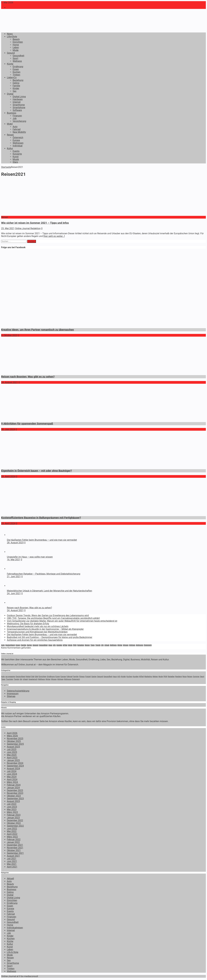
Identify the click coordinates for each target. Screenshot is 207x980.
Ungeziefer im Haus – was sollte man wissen (30, 557)
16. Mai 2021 (14, 560)
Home (16, 45)
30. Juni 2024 (8, 429)
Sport (15, 58)
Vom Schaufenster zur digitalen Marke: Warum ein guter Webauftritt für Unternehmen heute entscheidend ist (62, 621)
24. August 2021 (10, 382)
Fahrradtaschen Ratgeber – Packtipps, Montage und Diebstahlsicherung (44, 574)
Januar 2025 (13, 760)
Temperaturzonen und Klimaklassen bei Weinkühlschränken (37, 632)
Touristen (10, 679)
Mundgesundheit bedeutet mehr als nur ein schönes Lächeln (38, 626)
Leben (16, 47)
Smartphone (19, 107)
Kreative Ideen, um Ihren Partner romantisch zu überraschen (38, 330)
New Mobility (19, 132)
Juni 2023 (12, 807)
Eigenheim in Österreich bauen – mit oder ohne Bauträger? (37, 471)
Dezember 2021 (15, 845)
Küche (10, 64)
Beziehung (18, 80)
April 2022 (12, 834)
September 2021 (15, 853)
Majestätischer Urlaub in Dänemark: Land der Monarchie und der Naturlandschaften (49, 591)
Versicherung (19, 121)
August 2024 (13, 769)
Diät (33, 677)
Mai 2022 (12, 831)
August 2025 (13, 747)
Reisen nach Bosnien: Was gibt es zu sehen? (28, 377)
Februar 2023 (14, 815)
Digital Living (19, 97)
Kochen (16, 72)
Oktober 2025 (14, 741)
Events (16, 151)
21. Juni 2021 (14, 577)
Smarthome (19, 105)
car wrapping (10, 677)
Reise (185, 677)
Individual (18, 146)
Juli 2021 (12, 859)
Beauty (16, 39)
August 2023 (13, 801)
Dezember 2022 (15, 820)
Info (54, 645)
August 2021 (13, 856)
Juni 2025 (12, 752)
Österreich (18, 138)
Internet (17, 102)
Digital (10, 94)
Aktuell (10, 879)
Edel (37, 677)
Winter (120, 645)
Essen (16, 69)
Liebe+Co (12, 77)
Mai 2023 (12, 809)
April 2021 (12, 867)
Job (15, 118)
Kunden (59, 645)
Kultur (10, 148)
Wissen (126, 645)
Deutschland (10, 645)
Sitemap (11, 696)
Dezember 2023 (15, 790)
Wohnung (140, 645)
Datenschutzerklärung (18, 691)
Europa (16, 140)
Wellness (17, 61)
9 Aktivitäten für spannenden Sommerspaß (27, 424)
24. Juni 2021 (14, 593)
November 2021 (15, 848)
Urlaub (107, 645)
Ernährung (18, 67)
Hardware (18, 99)
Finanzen (17, 116)
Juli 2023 (12, 804)
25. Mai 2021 (8, 228)
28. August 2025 (15, 543)
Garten (29, 645)
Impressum (13, 694)
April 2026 (12, 733)
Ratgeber (81, 645)
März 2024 (12, 782)
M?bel (65, 645)
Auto (15, 127)
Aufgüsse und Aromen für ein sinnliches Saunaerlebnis (35, 640)
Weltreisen (18, 143)
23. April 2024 (8, 476)
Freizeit (88, 677)
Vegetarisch (33, 679)
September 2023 (15, 799)
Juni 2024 (12, 774)
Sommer (196, 677)
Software (17, 110)
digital (28, 677)
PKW (75, 645)
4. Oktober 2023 (9, 335)
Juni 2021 (12, 861)
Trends (98, 645)
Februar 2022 (14, 839)
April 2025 (12, 758)
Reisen (10, 135)
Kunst (16, 157)
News (10, 34)
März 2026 (12, 736)
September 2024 (15, 766)
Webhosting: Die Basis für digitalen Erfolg (28, 624)
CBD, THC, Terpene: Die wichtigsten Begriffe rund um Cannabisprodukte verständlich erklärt (53, 618)
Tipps (93, 645)
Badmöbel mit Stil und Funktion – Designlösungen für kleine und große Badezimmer (50, 637)
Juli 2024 (12, 771)
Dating (16, 83)
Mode (16, 50)
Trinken (16, 75)
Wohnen (132, 645)
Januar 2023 (13, 818)
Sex (15, 91)
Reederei (179, 677)
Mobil (10, 124)
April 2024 (12, 779)
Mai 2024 (12, 777)
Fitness (82, 677)
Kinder (16, 88)
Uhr (102, 645)
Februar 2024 (14, 785)
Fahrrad (17, 129)
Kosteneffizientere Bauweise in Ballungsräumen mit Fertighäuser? (41, 518)
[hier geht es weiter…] (54, 236)
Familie (16, 86)
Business (12, 113)
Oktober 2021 (14, 850)
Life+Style (12, 37)
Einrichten (18, 42)
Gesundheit (18, 56)
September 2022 (15, 826)
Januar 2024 (13, 788)
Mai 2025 (12, 755)
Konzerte (17, 154)
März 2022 (12, 837)
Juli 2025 (12, 749)
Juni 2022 (12, 829)
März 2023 (12, 812)
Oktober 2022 (14, 823)
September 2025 (15, 744)
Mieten (155, 677)
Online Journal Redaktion (28, 228)
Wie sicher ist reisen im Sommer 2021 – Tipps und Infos (35, 223)
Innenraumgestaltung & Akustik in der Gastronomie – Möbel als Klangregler (45, 629)
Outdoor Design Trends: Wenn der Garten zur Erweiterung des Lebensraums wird (48, 615)
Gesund (11, 53)
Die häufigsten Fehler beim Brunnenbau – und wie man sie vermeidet (42, 540)
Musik (16, 159)
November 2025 (15, 739)
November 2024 (15, 763)
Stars (15, 162)
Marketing (148, 677)
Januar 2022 (13, 842)
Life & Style (13, 952)
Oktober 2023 (14, 796)
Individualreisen (15, 928)
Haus (50, 645)
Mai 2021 (12, 864)
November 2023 (15, 793)
